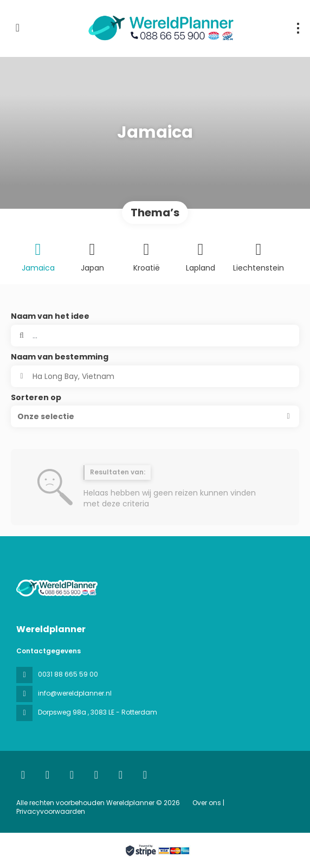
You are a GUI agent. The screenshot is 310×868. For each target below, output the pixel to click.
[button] (155, 416)
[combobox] (155, 376)
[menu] (298, 28)
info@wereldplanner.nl (75, 693)
